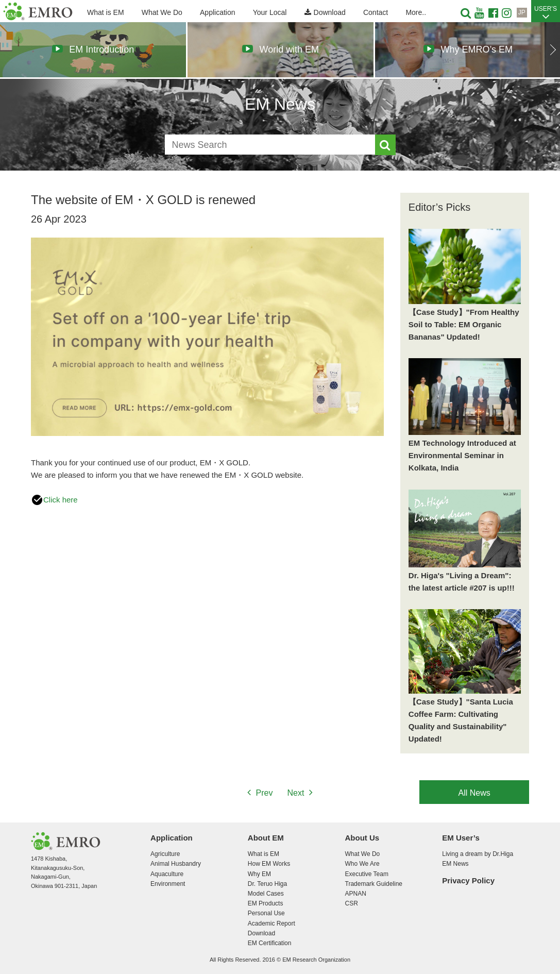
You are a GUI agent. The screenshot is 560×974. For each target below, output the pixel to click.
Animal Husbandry (176, 864)
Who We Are (362, 864)
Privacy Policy (468, 880)
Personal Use (266, 913)
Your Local (270, 12)
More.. (416, 12)
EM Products (266, 903)
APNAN (356, 894)
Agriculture (165, 854)
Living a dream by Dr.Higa (478, 854)
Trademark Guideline (374, 884)
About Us (362, 838)
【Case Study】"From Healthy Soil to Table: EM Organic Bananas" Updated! (464, 324)
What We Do (162, 12)
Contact (376, 12)
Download (325, 12)
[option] (93, 50)
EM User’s (461, 838)
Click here (54, 500)
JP (522, 12)
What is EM (106, 12)
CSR (352, 903)
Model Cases (266, 894)
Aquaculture (167, 874)
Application (218, 12)
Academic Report (271, 923)
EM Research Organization (38, 11)
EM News (455, 864)
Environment (168, 884)
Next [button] (552, 50)
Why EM (259, 874)
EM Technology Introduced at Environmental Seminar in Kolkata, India (462, 455)
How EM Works (269, 864)
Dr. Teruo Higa (267, 884)
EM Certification (270, 943)
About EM (266, 838)
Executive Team (367, 874)
